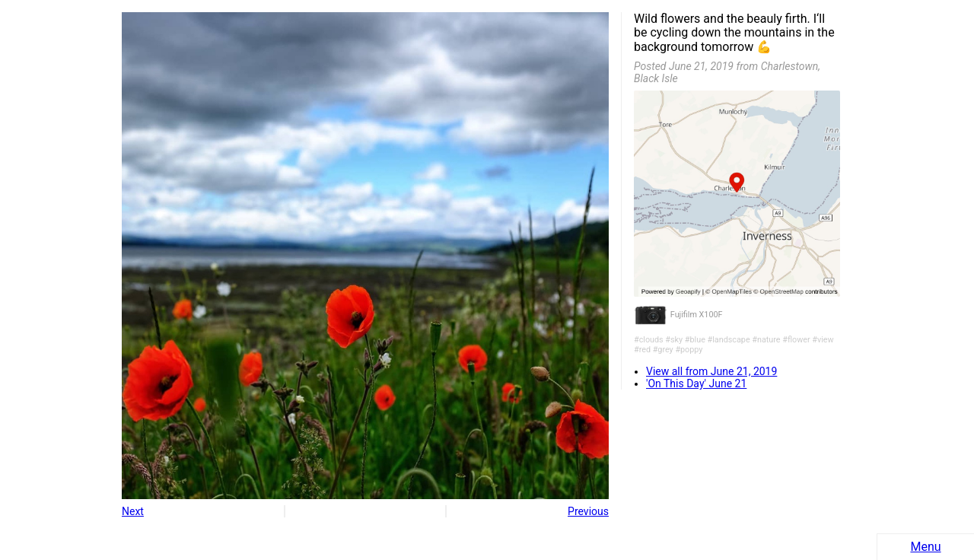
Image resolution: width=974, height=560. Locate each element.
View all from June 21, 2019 (711, 371)
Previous (588, 511)
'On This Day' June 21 (696, 383)
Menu (925, 547)
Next (133, 511)
